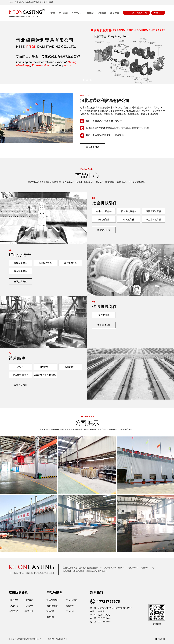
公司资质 (102, 13)
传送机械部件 (105, 306)
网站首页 (13, 600)
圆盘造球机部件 (154, 219)
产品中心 (76, 13)
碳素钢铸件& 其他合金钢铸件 (45, 375)
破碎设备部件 (20, 263)
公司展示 (89, 13)
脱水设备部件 (20, 271)
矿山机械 (70, 611)
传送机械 (50, 617)
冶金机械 (50, 611)
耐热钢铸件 (45, 367)
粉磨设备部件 (45, 263)
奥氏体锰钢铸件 (20, 375)
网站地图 (160, 639)
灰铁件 (20, 367)
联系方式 (115, 13)
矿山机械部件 (21, 255)
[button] (83, 80)
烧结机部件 (104, 219)
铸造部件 (17, 358)
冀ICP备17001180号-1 (57, 639)
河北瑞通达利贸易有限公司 (105, 101)
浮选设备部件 (70, 263)
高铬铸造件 (70, 367)
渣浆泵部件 (104, 315)
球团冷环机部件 (154, 211)
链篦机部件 (129, 219)
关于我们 (63, 13)
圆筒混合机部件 (129, 211)
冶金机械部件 (105, 203)
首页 (53, 13)
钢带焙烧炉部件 (104, 211)
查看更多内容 (92, 147)
